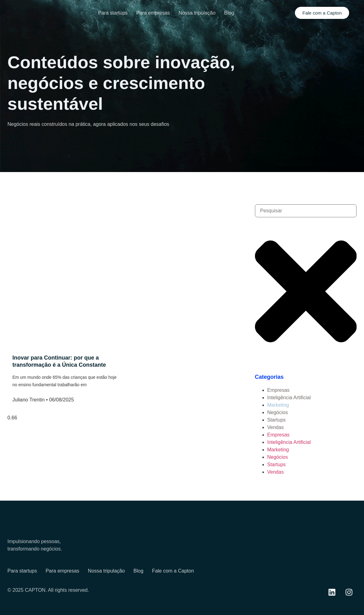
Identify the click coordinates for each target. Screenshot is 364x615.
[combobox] (306, 211)
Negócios (278, 412)
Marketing (278, 405)
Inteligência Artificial (289, 398)
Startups (277, 420)
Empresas (278, 390)
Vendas (276, 427)
